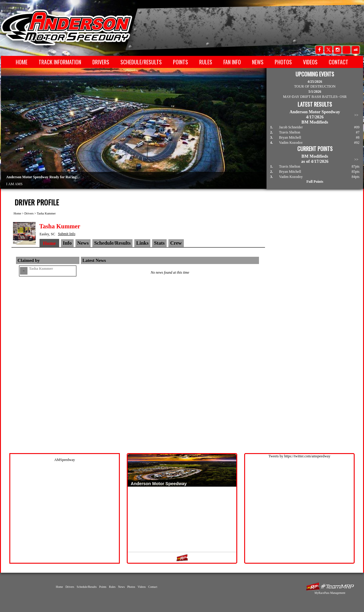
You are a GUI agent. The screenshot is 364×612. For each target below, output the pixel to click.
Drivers (101, 62)
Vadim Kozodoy (291, 143)
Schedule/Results (141, 62)
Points (180, 62)
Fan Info (232, 62)
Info (67, 243)
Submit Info (67, 234)
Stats (159, 243)
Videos (310, 62)
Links (142, 243)
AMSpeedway (65, 460)
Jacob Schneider (291, 127)
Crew (176, 243)
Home (22, 62)
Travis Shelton (290, 132)
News (258, 62)
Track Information (60, 62)
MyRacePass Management (330, 593)
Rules (206, 62)
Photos (283, 62)
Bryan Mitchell (290, 137)
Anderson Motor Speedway (67, 27)
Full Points (315, 182)
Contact (338, 62)
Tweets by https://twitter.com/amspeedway (300, 456)
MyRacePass (330, 586)
